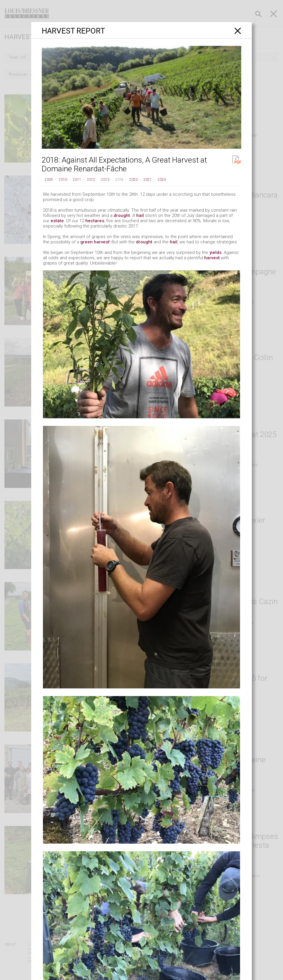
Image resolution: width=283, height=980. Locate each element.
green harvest (95, 242)
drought (122, 215)
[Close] (238, 31)
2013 (105, 180)
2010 (63, 180)
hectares (95, 221)
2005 (49, 180)
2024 (162, 180)
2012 (91, 180)
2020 (134, 180)
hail (140, 215)
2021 (148, 180)
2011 (77, 180)
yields (215, 252)
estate (57, 221)
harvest (212, 258)
